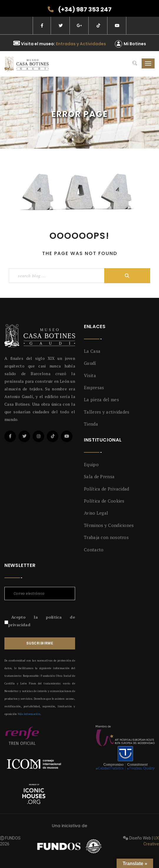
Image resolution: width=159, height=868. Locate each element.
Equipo (91, 464)
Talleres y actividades (107, 412)
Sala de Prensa (99, 476)
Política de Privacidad (107, 489)
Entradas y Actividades (81, 44)
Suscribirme (40, 643)
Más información (29, 714)
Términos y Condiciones (109, 525)
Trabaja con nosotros (106, 537)
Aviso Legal (96, 513)
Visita (90, 375)
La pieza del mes (101, 399)
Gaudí (90, 363)
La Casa (92, 351)
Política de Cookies (104, 501)
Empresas (94, 387)
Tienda (91, 424)
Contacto (94, 550)
